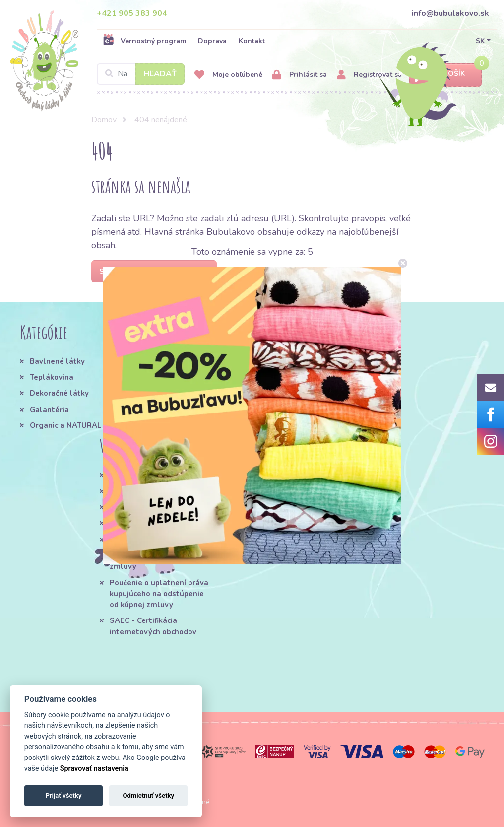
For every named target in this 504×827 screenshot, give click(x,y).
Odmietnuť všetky (149, 795)
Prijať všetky (63, 795)
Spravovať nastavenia (94, 769)
